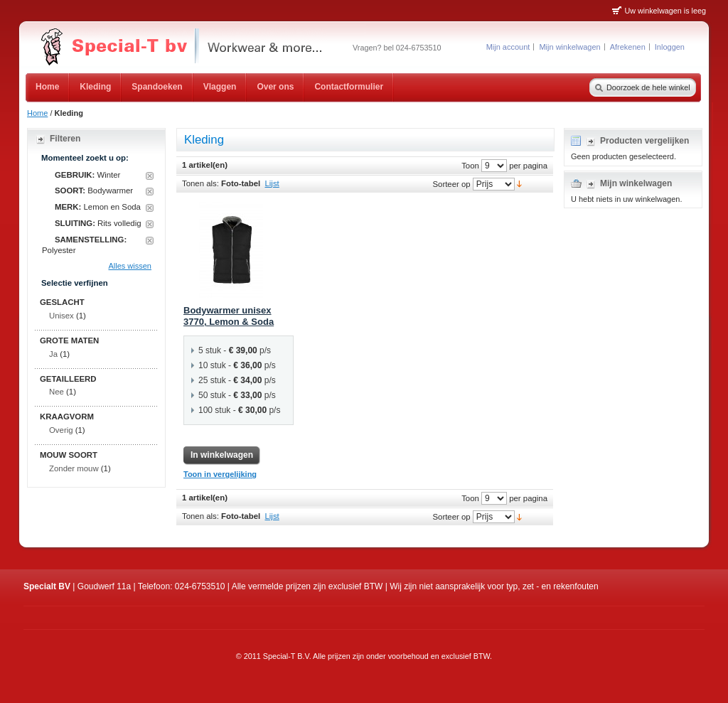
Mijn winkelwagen (569, 47)
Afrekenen (628, 47)
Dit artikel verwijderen (150, 176)
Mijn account (508, 47)
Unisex (61, 316)
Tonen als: (200, 183)
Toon (470, 165)
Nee (57, 392)
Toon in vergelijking (220, 474)
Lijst (272, 183)
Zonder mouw (74, 468)
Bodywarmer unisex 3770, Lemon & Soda (229, 316)
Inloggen (670, 47)
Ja (53, 354)
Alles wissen (130, 266)
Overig (61, 430)
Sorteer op (451, 183)
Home (37, 113)
